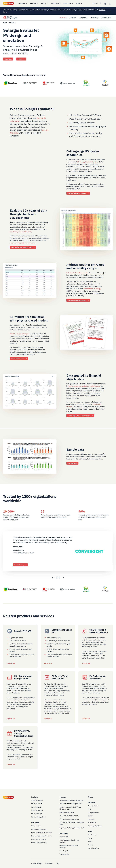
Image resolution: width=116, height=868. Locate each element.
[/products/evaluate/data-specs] (30, 280)
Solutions (23, 3)
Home (5, 22)
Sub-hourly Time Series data (77, 273)
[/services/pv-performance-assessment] (85, 677)
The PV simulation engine (20, 334)
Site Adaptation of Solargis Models (23, 677)
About (79, 3)
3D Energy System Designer (88, 162)
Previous (53, 578)
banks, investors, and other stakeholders (84, 386)
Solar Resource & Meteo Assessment (99, 631)
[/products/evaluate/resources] (86, 332)
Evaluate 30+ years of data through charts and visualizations (29, 214)
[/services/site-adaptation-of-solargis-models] (9, 677)
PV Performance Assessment (97, 677)
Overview (63, 18)
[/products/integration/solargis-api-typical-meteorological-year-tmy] (9, 631)
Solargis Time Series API (62, 631)
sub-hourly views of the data (21, 232)
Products (12, 22)
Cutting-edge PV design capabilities (83, 153)
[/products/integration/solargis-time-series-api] (47, 631)
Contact (95, 3)
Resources (68, 3)
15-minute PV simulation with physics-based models (29, 319)
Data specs (83, 18)
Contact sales (106, 18)
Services (34, 3)
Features (73, 18)
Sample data (75, 449)
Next (63, 578)
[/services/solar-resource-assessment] (85, 631)
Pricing (44, 3)
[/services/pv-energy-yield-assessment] (47, 677)
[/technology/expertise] (30, 391)
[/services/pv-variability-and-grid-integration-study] (9, 733)
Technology (56, 3)
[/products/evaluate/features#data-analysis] (86, 229)
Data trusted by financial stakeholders (84, 377)
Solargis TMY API (23, 631)
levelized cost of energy (92, 289)
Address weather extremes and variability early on (85, 266)
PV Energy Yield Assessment (60, 677)
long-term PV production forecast (23, 243)
